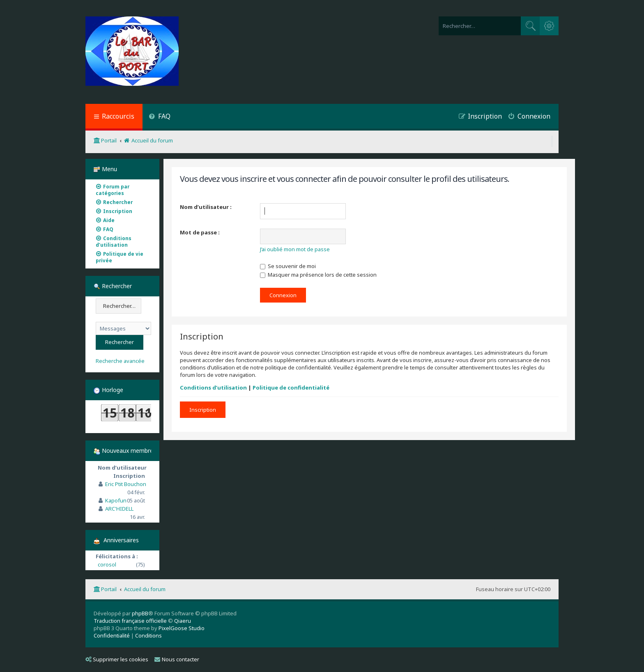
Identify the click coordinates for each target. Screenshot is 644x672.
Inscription (203, 410)
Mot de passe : (200, 232)
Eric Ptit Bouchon (126, 484)
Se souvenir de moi (288, 266)
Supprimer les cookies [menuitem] (117, 659)
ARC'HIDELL (119, 509)
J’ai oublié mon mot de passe (295, 249)
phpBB (140, 613)
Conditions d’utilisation (213, 388)
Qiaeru (183, 621)
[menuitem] (160, 117)
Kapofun (116, 500)
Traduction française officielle (130, 621)
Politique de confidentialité (291, 388)
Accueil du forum (145, 589)
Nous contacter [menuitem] (177, 659)
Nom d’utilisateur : (206, 207)
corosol (107, 564)
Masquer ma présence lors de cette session (318, 275)
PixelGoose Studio (182, 628)
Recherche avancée (120, 361)
